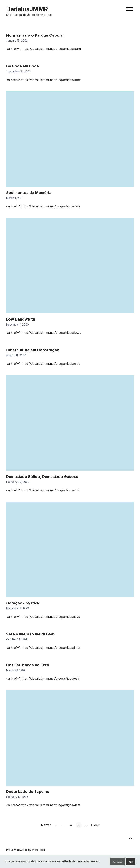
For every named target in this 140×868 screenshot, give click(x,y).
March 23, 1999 (16, 670)
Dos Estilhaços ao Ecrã (28, 665)
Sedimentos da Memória (29, 193)
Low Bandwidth (21, 319)
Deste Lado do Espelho (28, 792)
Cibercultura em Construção (33, 350)
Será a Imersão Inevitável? (31, 634)
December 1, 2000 (17, 325)
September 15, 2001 (18, 72)
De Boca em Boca (22, 66)
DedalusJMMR (27, 9)
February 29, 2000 (18, 482)
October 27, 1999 (17, 639)
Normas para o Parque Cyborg (35, 35)
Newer (46, 825)
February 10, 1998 (17, 797)
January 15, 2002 (17, 41)
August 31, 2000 (16, 355)
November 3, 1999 (18, 608)
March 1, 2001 (15, 198)
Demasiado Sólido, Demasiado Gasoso (42, 477)
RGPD (95, 861)
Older (95, 825)
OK (131, 862)
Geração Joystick (23, 603)
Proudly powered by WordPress (26, 850)
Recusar (118, 862)
